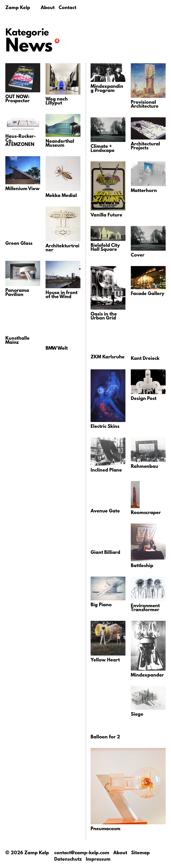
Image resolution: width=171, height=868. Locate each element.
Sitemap (140, 853)
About (48, 8)
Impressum (98, 859)
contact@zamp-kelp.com (82, 853)
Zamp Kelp (18, 8)
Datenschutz (68, 859)
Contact (67, 8)
